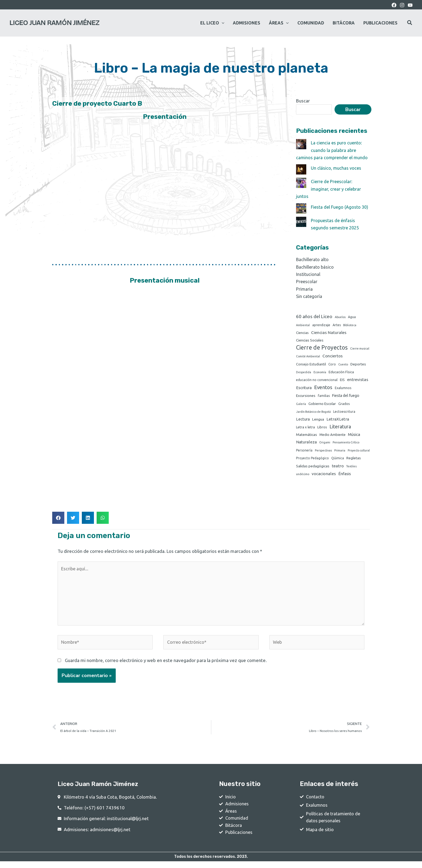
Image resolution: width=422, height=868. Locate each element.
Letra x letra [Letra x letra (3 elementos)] (305, 428)
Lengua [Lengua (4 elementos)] (318, 421)
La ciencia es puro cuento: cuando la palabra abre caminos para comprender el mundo (333, 150)
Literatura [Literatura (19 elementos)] (340, 428)
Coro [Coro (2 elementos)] (332, 365)
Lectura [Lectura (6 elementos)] (303, 420)
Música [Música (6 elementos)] (354, 436)
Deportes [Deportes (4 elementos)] (358, 365)
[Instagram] (402, 5)
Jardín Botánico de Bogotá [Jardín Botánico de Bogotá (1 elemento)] (313, 413)
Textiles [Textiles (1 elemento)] (351, 468)
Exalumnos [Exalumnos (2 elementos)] (343, 389)
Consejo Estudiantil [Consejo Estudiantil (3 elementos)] (311, 365)
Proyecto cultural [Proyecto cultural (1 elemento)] (359, 453)
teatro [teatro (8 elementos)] (338, 468)
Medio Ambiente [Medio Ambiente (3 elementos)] (333, 436)
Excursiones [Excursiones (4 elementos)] (306, 396)
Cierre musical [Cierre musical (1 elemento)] (360, 348)
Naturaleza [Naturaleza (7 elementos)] (306, 444)
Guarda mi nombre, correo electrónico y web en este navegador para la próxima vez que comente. (166, 665)
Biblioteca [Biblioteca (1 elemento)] (350, 325)
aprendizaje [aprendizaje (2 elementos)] (321, 324)
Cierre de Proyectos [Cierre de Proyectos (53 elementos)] (322, 347)
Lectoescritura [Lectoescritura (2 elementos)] (344, 413)
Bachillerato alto (313, 259)
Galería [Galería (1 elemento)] (301, 404)
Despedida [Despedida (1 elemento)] (304, 373)
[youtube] (410, 5)
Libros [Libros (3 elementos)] (322, 428)
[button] (58, 520)
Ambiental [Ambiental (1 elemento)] (303, 325)
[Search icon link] (410, 23)
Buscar (303, 101)
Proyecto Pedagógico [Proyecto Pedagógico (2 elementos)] (312, 460)
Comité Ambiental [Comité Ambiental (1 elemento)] (308, 357)
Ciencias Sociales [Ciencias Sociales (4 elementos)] (310, 340)
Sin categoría (309, 296)
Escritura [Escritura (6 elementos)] (304, 388)
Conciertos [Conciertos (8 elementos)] (333, 356)
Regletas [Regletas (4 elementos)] (354, 460)
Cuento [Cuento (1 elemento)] (343, 365)
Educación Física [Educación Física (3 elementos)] (341, 373)
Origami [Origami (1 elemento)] (325, 444)
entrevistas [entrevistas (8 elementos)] (358, 381)
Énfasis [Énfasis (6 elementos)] (345, 476)
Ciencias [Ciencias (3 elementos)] (302, 332)
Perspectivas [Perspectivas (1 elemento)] (323, 453)
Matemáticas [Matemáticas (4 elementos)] (307, 436)
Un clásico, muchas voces (336, 168)
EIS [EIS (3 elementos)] (342, 381)
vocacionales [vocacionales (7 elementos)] (324, 476)
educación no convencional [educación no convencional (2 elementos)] (317, 381)
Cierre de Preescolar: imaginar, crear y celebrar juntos (329, 189)
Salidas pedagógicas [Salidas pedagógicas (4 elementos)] (313, 468)
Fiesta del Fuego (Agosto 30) (341, 206)
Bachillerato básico (315, 266)
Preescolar (307, 281)
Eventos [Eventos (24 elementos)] (323, 388)
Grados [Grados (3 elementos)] (344, 404)
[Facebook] (394, 5)
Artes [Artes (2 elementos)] (337, 324)
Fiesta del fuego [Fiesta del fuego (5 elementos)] (346, 396)
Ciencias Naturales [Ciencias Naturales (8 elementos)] (329, 332)
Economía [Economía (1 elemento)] (320, 373)
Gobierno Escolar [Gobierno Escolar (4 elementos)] (322, 404)
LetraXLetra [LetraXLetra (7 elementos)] (338, 420)
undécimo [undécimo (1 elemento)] (303, 476)
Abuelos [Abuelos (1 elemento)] (340, 316)
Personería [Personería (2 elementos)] (304, 452)
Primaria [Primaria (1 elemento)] (340, 453)
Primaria (305, 288)
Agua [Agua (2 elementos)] (352, 316)
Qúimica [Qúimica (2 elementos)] (338, 460)
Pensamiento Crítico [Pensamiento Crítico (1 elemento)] (346, 444)
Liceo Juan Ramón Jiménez (54, 23)
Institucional (308, 274)
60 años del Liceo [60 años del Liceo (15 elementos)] (314, 316)
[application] (222, 23)
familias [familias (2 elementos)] (324, 396)
